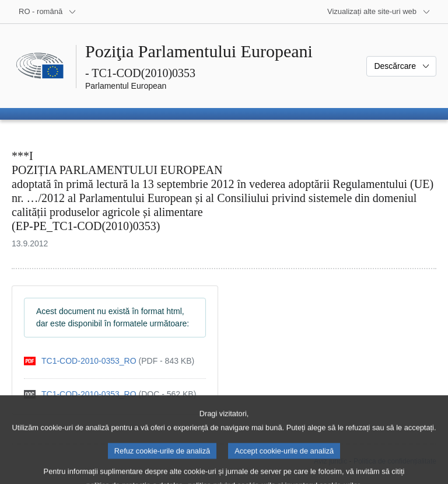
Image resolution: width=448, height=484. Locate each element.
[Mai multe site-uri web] (379, 12)
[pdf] (109, 361)
